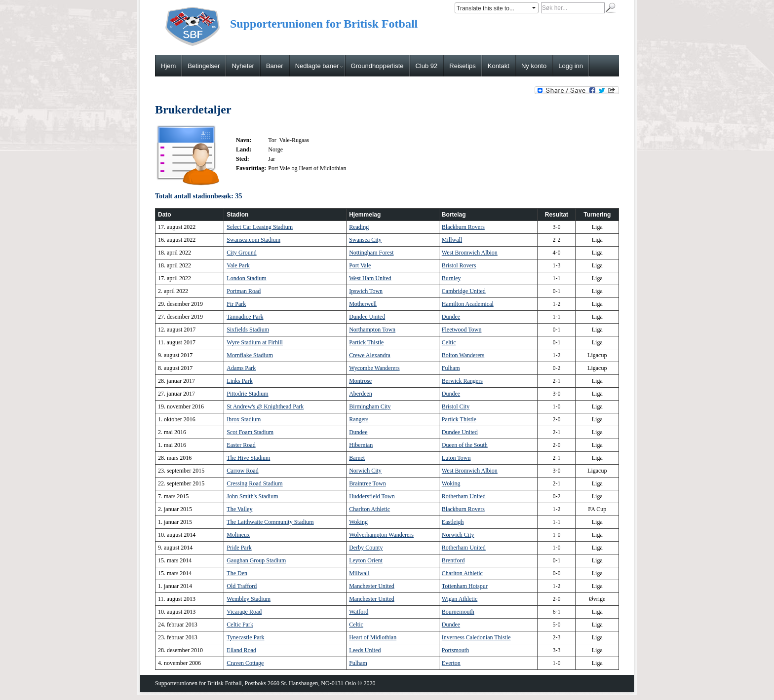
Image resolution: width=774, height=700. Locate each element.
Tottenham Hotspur (465, 586)
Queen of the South (465, 445)
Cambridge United (464, 291)
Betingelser (204, 66)
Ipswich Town (366, 291)
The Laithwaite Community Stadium (270, 522)
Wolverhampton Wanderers (381, 535)
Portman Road (244, 291)
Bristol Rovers (459, 265)
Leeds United (365, 650)
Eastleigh (453, 522)
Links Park (239, 381)
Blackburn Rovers (463, 227)
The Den (237, 573)
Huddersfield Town (372, 496)
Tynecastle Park (245, 637)
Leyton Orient (366, 560)
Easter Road (241, 445)
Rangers (359, 419)
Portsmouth (455, 650)
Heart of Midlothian (373, 637)
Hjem (168, 66)
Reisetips (462, 66)
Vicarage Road (244, 612)
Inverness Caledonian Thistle (476, 637)
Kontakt (499, 66)
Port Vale (360, 265)
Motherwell (363, 304)
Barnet (357, 458)
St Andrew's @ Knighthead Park (265, 406)
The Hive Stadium (248, 458)
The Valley (239, 509)
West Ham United (370, 278)
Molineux (238, 535)
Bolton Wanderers (463, 355)
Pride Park (239, 548)
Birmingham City (370, 406)
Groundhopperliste (377, 66)
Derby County (366, 548)
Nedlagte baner (319, 66)
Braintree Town (368, 483)
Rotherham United (464, 496)
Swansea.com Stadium (253, 240)
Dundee (451, 317)
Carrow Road (242, 471)
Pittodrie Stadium (247, 394)
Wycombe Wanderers (374, 368)
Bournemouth (458, 612)
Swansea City (365, 240)
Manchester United (372, 586)
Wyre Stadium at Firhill (255, 342)
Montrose (360, 381)
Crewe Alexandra (370, 355)
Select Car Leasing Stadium (260, 227)
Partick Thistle (366, 342)
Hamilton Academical (468, 304)
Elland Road (241, 650)
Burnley (451, 278)
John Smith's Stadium (252, 496)
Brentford (453, 560)
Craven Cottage (245, 663)
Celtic (449, 342)
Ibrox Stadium (244, 419)
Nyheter (243, 66)
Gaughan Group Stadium (256, 560)
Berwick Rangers (462, 381)
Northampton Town (372, 330)
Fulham (451, 368)
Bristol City (456, 406)
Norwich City (365, 471)
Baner (275, 66)
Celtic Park (240, 625)
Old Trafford (242, 586)
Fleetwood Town (462, 330)
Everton (451, 663)
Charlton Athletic (369, 509)
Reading (359, 227)
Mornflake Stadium (250, 355)
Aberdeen (361, 394)
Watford (359, 612)
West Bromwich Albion (470, 253)
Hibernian (361, 445)
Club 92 (427, 66)
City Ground (241, 253)
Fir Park (236, 304)
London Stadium (246, 278)
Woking (451, 483)
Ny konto (534, 66)
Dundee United (367, 317)
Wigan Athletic (460, 599)
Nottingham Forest (371, 253)
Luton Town (456, 458)
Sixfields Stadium (248, 330)
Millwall (452, 240)
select (535, 8)
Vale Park (238, 265)
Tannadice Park (245, 317)
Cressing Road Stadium (254, 483)
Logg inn (571, 66)
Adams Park (241, 368)
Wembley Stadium (249, 599)
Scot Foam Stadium (250, 432)
